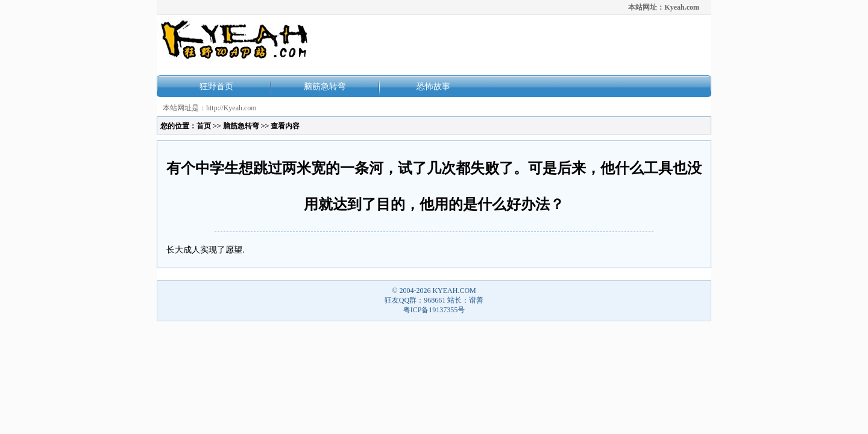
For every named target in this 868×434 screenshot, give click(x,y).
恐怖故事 (433, 86)
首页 (204, 126)
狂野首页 (216, 86)
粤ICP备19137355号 (434, 310)
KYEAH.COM (454, 291)
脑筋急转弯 (325, 86)
